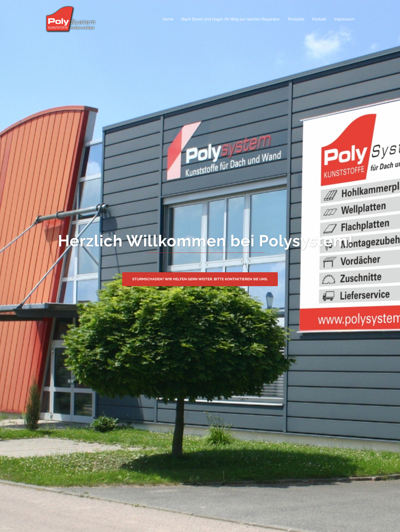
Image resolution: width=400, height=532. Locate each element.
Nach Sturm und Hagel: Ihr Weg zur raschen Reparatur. (231, 19)
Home (168, 19)
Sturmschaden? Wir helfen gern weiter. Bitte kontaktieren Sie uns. (200, 279)
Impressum (344, 19)
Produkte (296, 19)
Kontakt (319, 19)
